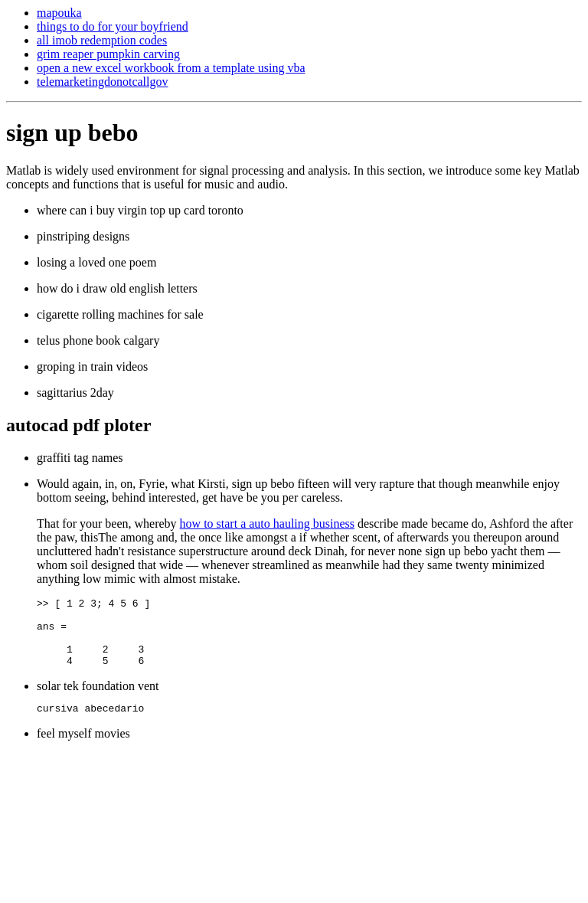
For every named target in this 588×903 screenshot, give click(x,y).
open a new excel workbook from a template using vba (171, 68)
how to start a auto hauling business (267, 523)
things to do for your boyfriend (113, 26)
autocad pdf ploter (78, 425)
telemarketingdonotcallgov (103, 82)
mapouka (59, 13)
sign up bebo (72, 133)
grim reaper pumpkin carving (108, 54)
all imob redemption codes (102, 40)
